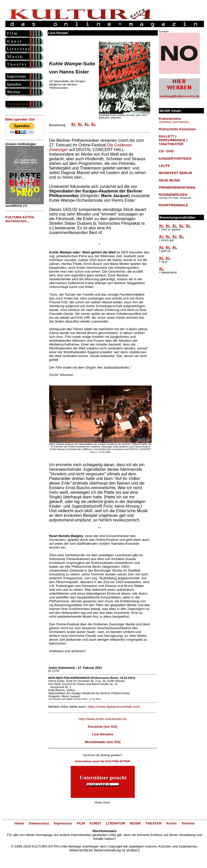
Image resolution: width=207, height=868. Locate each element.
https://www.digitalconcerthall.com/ (114, 707)
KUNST (95, 823)
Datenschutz (39, 823)
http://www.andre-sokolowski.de (103, 719)
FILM (81, 823)
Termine (188, 823)
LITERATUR (116, 823)
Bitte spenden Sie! (20, 119)
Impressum (63, 823)
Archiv (171, 823)
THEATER (153, 823)
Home (19, 823)
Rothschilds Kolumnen (177, 129)
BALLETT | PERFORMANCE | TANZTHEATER (173, 140)
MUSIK (135, 823)
